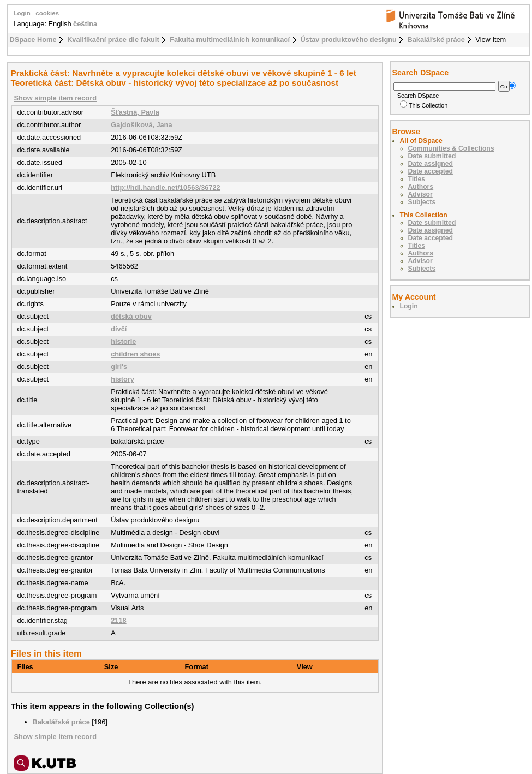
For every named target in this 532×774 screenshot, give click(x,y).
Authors (421, 187)
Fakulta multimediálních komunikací (230, 40)
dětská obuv (131, 316)
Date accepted (431, 171)
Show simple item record (55, 98)
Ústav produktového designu (349, 40)
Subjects (422, 202)
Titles (417, 179)
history (122, 379)
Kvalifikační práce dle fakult (113, 40)
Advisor (420, 194)
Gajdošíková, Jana (141, 125)
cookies (47, 13)
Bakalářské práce (436, 40)
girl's (119, 367)
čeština (85, 24)
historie (123, 341)
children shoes (135, 354)
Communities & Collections (451, 148)
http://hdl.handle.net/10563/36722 (166, 187)
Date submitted (432, 156)
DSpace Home (33, 40)
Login (22, 13)
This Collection (424, 105)
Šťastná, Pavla (135, 112)
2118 (118, 620)
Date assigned (431, 164)
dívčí (119, 329)
